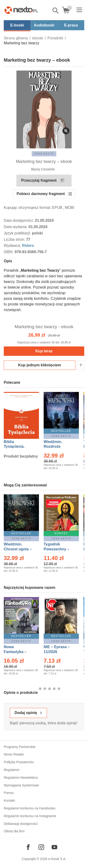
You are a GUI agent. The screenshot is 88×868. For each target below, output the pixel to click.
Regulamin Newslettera (21, 778)
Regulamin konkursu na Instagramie (30, 816)
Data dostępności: (19, 220)
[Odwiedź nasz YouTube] (54, 847)
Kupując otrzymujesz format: (27, 208)
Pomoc (9, 793)
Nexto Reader (14, 754)
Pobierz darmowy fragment (41, 194)
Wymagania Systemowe (21, 785)
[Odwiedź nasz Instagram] (41, 847)
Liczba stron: (15, 239)
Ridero (28, 246)
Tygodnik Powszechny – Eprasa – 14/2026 (59, 549)
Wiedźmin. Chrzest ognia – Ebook (18, 549)
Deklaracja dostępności (21, 824)
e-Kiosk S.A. (57, 859)
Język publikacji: (18, 233)
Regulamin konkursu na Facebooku (30, 808)
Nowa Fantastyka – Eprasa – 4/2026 (18, 652)
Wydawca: (13, 246)
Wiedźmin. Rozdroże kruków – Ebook (58, 447)
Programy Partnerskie (20, 747)
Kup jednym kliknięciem (39, 365)
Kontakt (9, 800)
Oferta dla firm (14, 831)
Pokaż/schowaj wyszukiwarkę (56, 11)
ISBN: (9, 252)
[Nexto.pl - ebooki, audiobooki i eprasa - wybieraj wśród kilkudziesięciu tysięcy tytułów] (21, 10)
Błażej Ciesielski (43, 169)
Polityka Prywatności (19, 762)
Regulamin (12, 770)
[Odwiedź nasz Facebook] (28, 847)
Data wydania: (16, 227)
